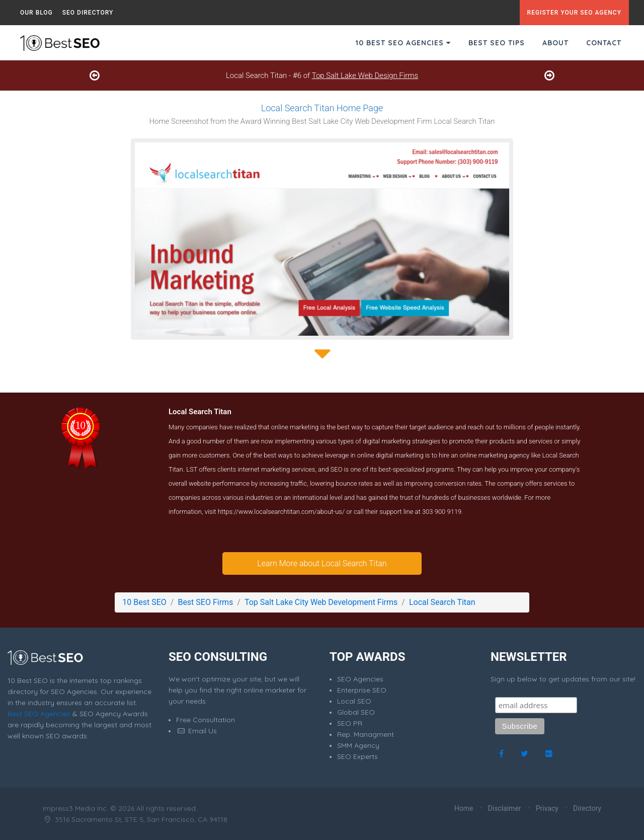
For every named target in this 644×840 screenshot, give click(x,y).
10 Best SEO (144, 602)
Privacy (547, 808)
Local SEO (354, 701)
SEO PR (350, 723)
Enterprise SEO (362, 690)
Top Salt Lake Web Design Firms (365, 75)
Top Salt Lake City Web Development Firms (321, 602)
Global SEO (356, 712)
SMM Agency (358, 745)
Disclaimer (505, 808)
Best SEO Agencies (39, 714)
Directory (587, 808)
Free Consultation (206, 720)
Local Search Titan (442, 602)
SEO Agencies (360, 679)
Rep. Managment (366, 734)
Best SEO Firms (205, 602)
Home (464, 808)
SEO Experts (357, 756)
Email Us (196, 731)
